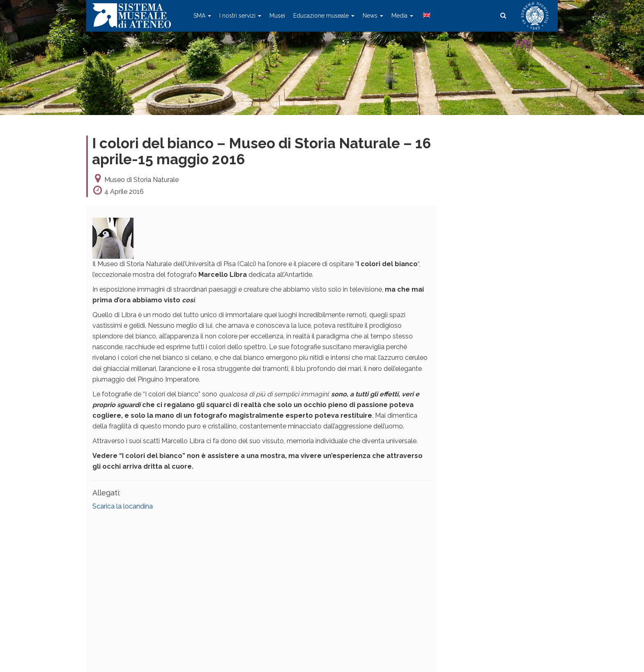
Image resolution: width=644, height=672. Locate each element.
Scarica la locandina (123, 506)
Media (402, 16)
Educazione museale (324, 16)
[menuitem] (426, 16)
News (373, 16)
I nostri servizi (240, 16)
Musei (277, 16)
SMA (202, 16)
